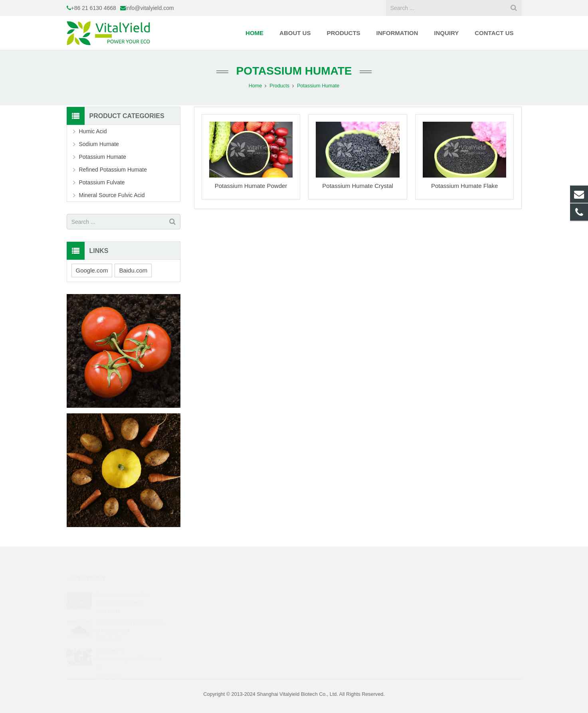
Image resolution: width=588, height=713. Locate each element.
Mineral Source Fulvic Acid (112, 195)
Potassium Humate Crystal (358, 186)
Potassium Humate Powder (251, 186)
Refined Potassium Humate (113, 170)
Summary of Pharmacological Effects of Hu (128, 648)
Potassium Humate (294, 71)
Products (279, 86)
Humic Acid (93, 131)
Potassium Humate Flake (465, 186)
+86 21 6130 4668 (94, 8)
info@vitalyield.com (150, 8)
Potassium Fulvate (102, 182)
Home (255, 86)
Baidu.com (133, 270)
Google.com (92, 270)
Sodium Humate (99, 144)
